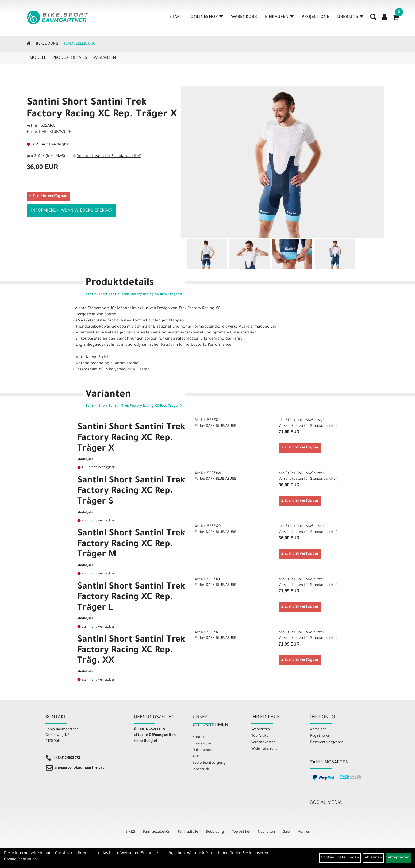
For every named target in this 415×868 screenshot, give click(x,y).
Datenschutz (203, 750)
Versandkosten (264, 742)
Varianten (105, 58)
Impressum (202, 744)
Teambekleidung (80, 44)
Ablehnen (373, 858)
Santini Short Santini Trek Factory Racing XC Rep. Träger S (131, 492)
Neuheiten (266, 832)
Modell (38, 58)
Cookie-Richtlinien (20, 860)
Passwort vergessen (327, 742)
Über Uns (350, 17)
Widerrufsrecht (264, 749)
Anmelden (318, 730)
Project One (315, 17)
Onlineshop (207, 17)
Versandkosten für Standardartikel (108, 156)
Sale (286, 832)
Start (176, 17)
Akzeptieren (399, 858)
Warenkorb (244, 17)
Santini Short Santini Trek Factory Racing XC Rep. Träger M (131, 545)
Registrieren (320, 736)
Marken (304, 832)
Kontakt (199, 737)
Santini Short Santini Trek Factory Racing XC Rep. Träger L (131, 598)
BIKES (130, 832)
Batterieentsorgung (209, 763)
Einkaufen (279, 17)
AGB (196, 757)
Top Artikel (260, 736)
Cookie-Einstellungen (340, 858)
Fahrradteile (188, 832)
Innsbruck (201, 769)
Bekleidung (47, 44)
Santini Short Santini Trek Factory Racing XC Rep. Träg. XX (131, 651)
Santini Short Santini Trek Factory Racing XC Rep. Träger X (131, 438)
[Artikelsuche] (373, 19)
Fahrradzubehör (156, 832)
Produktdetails (70, 58)
